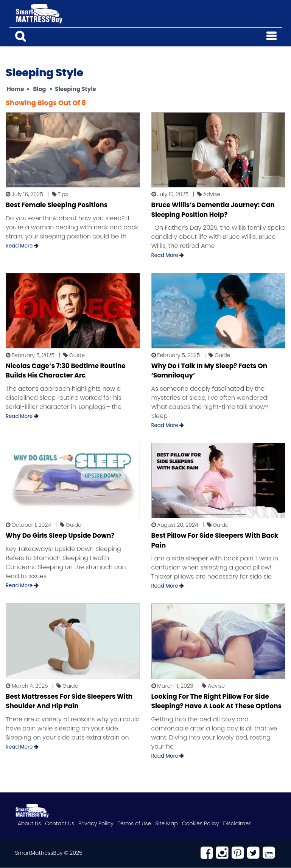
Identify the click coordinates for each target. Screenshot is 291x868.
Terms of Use (134, 824)
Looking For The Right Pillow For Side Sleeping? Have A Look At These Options (217, 702)
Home (16, 89)
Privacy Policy (96, 824)
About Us (30, 824)
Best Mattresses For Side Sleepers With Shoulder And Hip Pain (69, 702)
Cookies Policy (200, 824)
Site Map (166, 824)
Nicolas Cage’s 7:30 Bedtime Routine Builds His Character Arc (66, 371)
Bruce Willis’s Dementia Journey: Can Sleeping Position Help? (213, 210)
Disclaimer (236, 824)
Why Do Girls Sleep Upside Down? (60, 536)
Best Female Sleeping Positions (57, 205)
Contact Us (60, 824)
